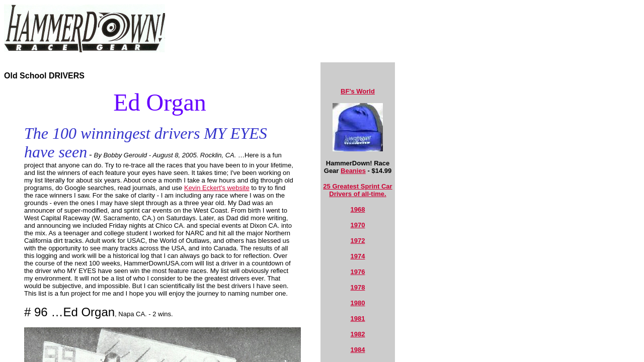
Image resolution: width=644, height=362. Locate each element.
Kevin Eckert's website (217, 188)
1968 (358, 209)
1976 (358, 272)
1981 (358, 319)
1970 (358, 225)
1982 (358, 334)
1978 (358, 287)
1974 (358, 256)
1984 (358, 350)
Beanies (353, 171)
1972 (358, 241)
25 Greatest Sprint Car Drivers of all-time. (357, 190)
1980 (358, 303)
